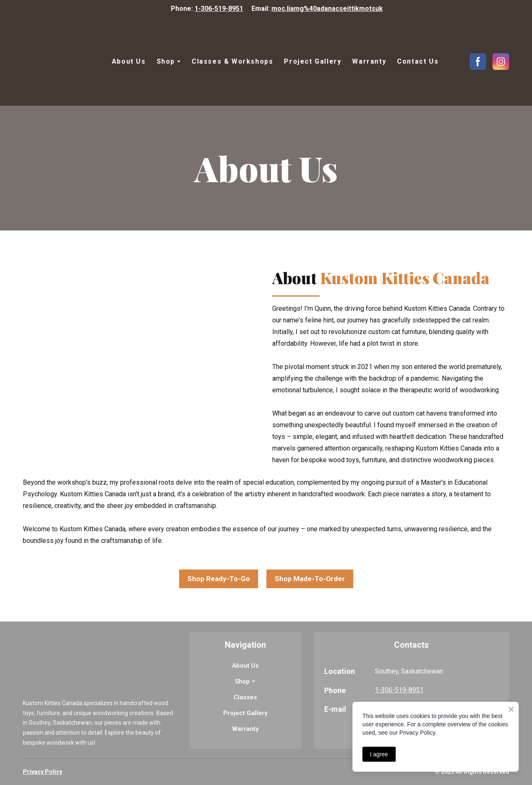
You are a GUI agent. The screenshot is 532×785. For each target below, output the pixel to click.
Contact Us (418, 61)
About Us (129, 61)
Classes (245, 697)
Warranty (369, 61)
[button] (478, 62)
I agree (379, 754)
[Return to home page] (59, 62)
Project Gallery (313, 61)
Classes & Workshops (232, 61)
